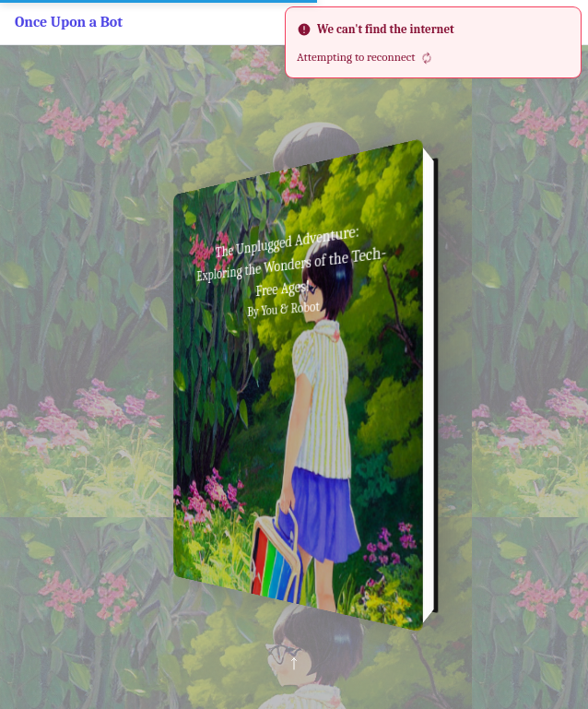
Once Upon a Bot (69, 22)
